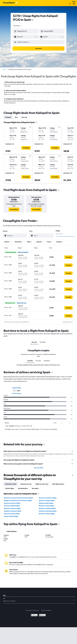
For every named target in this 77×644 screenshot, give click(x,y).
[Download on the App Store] (42, 615)
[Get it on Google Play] (34, 615)
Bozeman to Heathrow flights (48, 498)
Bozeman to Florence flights (12, 508)
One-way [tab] (24, 117)
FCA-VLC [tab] (34, 342)
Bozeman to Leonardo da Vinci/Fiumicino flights (18, 498)
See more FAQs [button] (38, 468)
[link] (14, 209)
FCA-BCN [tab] (43, 342)
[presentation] (33, 20)
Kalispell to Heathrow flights (13, 511)
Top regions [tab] (35, 488)
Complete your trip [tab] (26, 484)
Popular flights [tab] (10, 488)
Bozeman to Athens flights (12, 514)
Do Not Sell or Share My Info (32, 610)
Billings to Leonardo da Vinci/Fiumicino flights (18, 500)
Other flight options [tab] (58, 484)
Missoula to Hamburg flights (47, 508)
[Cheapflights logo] (9, 3)
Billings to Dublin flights (46, 503)
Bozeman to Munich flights (47, 514)
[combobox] (18, 26)
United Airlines (17, 388)
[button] (24, 37)
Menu (74, 3)
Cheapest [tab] (8, 117)
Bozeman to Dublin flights (47, 500)
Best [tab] (16, 117)
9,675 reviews (17, 393)
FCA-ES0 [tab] (30, 361)
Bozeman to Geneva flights (12, 503)
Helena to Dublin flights (11, 516)
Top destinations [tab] (23, 488)
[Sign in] (70, 4)
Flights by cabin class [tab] (42, 484)
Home (4, 69)
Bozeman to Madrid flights (12, 506)
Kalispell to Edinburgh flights (48, 511)
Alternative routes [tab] (11, 484)
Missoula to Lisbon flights (46, 506)
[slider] (75, 236)
